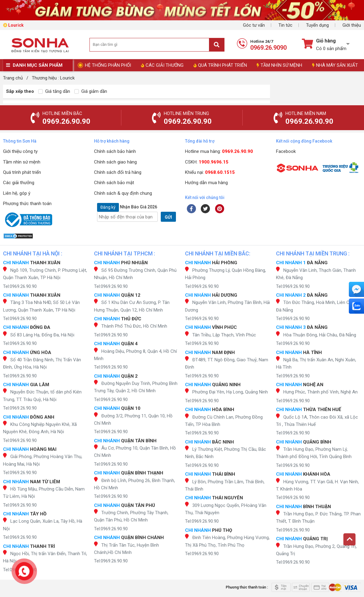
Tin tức (285, 25)
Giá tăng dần (54, 91)
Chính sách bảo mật (114, 183)
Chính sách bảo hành (115, 151)
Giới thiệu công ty (20, 151)
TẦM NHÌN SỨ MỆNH (279, 65)
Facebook (286, 151)
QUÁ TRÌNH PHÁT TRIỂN (220, 65)
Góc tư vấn (254, 25)
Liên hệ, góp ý (17, 193)
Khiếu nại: (210, 172)
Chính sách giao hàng (115, 162)
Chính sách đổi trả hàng (118, 172)
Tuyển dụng (317, 25)
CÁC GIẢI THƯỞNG (162, 65)
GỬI (168, 217)
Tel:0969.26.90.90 (20, 286)
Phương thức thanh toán (27, 204)
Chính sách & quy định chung (123, 193)
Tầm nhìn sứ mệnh (22, 162)
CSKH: (207, 162)
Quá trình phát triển (22, 172)
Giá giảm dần (91, 91)
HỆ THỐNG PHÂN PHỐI (108, 65)
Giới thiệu (352, 25)
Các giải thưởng (19, 183)
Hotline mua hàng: (219, 151)
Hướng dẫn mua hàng (206, 183)
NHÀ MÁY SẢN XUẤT (335, 65)
